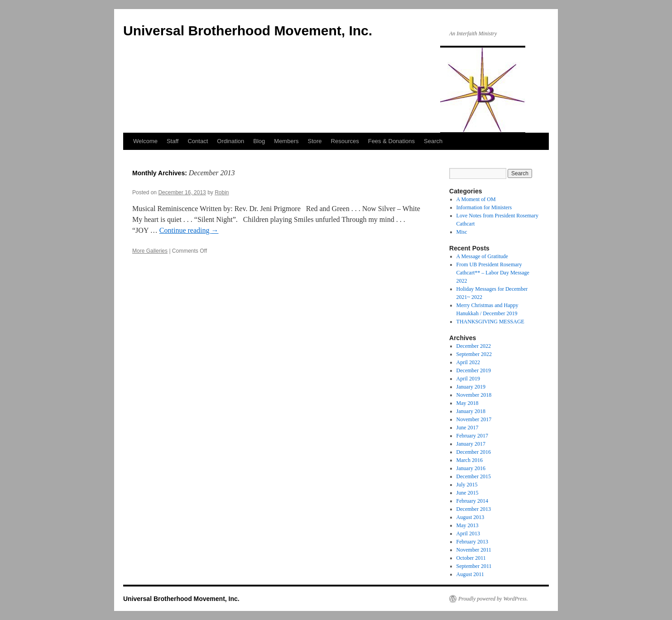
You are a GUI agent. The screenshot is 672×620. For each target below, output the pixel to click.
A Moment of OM (476, 199)
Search (433, 141)
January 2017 (471, 444)
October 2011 (471, 558)
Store (314, 141)
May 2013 (468, 525)
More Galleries (150, 251)
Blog (259, 141)
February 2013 (472, 542)
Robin (222, 192)
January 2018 (471, 411)
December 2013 (474, 509)
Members (286, 141)
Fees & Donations (391, 141)
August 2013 (470, 517)
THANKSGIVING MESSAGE (490, 322)
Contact (198, 141)
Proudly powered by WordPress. (493, 599)
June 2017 (468, 428)
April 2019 (468, 379)
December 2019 (474, 370)
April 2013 (468, 533)
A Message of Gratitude (482, 256)
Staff (173, 141)
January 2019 (471, 387)
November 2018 (474, 395)
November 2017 (474, 419)
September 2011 (474, 566)
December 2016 (474, 452)
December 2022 (474, 346)
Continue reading (189, 230)
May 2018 (468, 403)
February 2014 (472, 501)
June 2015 (468, 493)
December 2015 (474, 476)
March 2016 (470, 460)
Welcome (145, 141)
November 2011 (474, 550)
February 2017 (472, 436)
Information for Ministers (484, 207)
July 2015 (467, 485)
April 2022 (468, 362)
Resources (345, 141)
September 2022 (474, 354)
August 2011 (470, 574)
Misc (462, 232)
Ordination (230, 141)
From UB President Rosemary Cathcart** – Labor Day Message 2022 (493, 273)
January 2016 (471, 468)
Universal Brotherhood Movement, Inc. (248, 31)
